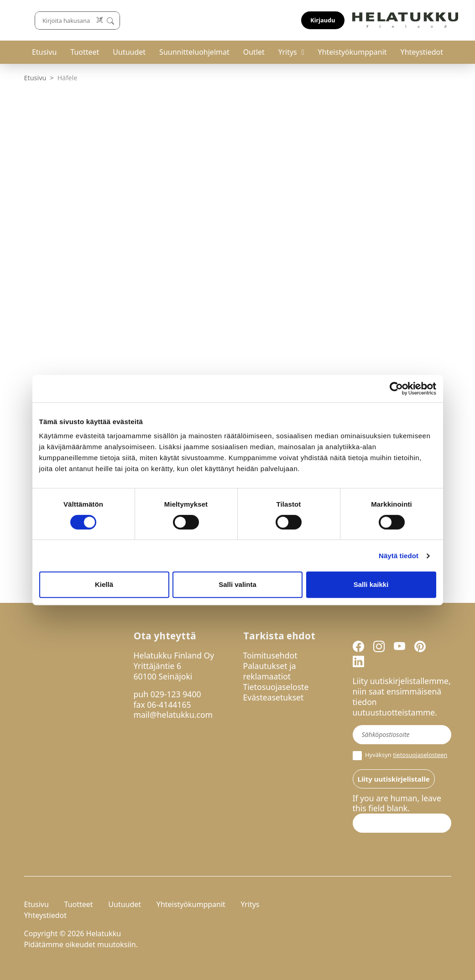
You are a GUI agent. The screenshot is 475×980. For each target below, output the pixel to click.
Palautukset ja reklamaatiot (270, 671)
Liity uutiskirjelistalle (394, 779)
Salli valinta (237, 584)
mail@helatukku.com (173, 715)
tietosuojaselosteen (420, 755)
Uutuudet (129, 52)
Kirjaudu (429, 20)
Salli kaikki (371, 584)
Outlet (254, 52)
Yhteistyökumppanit (352, 52)
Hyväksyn (400, 756)
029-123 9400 (176, 694)
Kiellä (104, 584)
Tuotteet (85, 52)
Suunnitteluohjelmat (194, 52)
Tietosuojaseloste (276, 687)
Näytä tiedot (399, 556)
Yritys (288, 52)
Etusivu (44, 52)
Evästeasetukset (274, 697)
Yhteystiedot (422, 52)
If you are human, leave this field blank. (397, 804)
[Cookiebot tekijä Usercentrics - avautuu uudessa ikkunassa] (396, 389)
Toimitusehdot (270, 655)
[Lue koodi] (303, 20)
